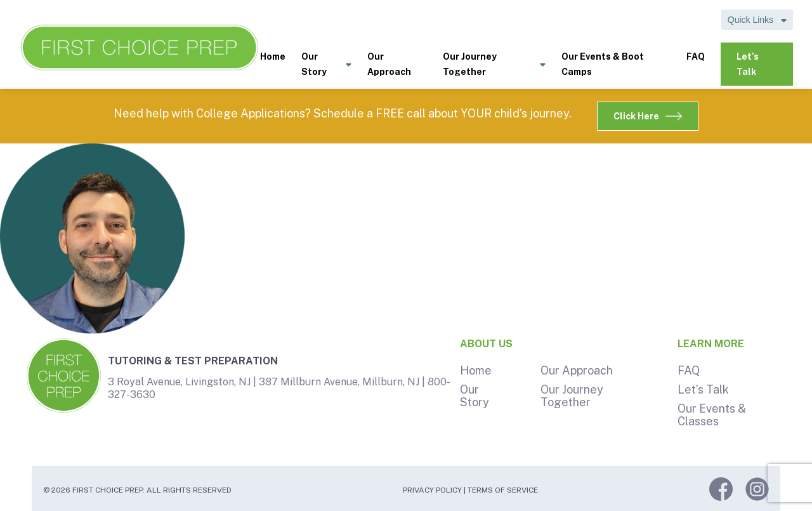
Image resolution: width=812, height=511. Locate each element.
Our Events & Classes (712, 415)
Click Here (648, 116)
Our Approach (389, 64)
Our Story (326, 65)
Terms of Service (503, 490)
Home (273, 56)
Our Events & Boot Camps (603, 64)
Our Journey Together (494, 65)
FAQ (696, 56)
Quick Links (757, 20)
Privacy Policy (432, 490)
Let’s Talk (748, 64)
